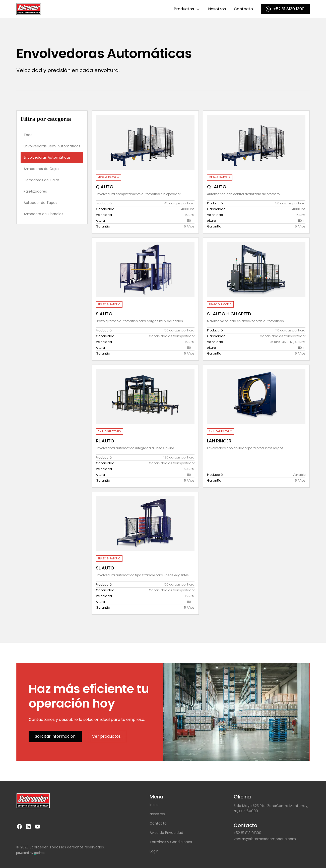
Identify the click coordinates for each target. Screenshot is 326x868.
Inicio (154, 805)
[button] (187, 9)
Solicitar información (55, 736)
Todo (28, 135)
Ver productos (106, 736)
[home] (29, 9)
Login (154, 851)
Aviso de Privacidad (166, 833)
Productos (184, 9)
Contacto (243, 9)
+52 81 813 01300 (247, 833)
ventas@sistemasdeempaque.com (265, 839)
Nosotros (217, 9)
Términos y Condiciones (171, 842)
